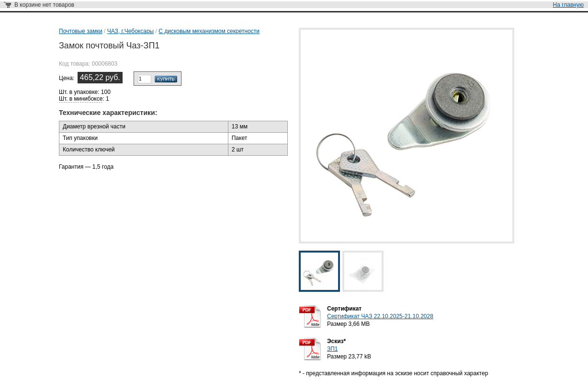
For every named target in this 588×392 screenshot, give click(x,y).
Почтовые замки (81, 31)
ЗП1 (333, 349)
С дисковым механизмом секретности (209, 31)
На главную (568, 5)
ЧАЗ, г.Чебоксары (130, 31)
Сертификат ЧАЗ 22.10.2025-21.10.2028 (380, 316)
